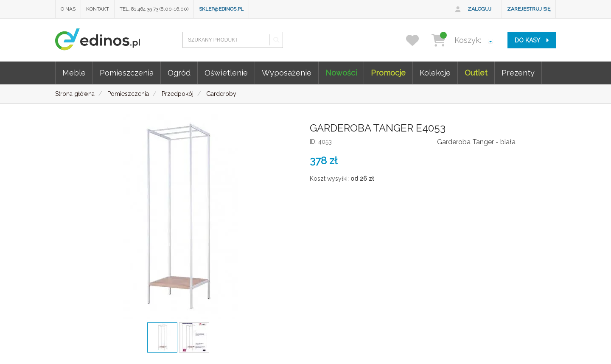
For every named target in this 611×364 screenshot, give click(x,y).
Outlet (476, 73)
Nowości (341, 73)
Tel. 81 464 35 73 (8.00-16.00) (154, 9)
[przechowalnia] (418, 40)
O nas (68, 9)
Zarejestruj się (529, 9)
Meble (74, 73)
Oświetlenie (226, 73)
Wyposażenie (287, 73)
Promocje (388, 73)
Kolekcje (435, 73)
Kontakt (98, 9)
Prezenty (518, 73)
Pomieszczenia (127, 73)
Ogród (179, 73)
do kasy (532, 40)
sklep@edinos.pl (221, 9)
